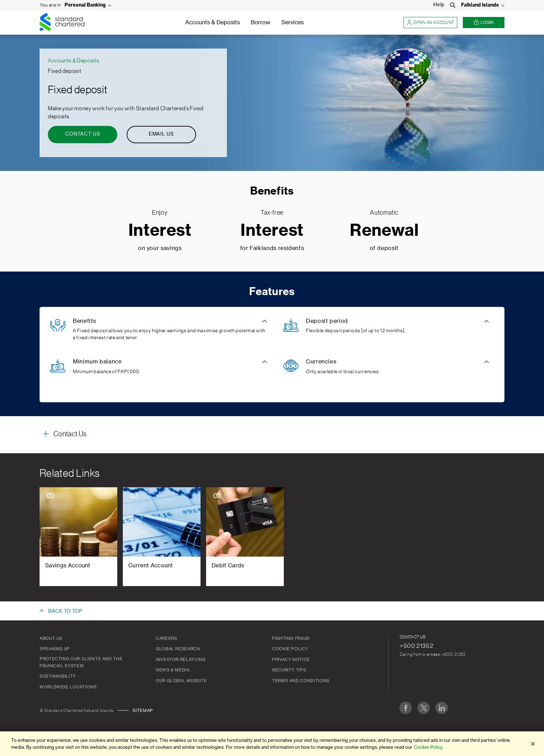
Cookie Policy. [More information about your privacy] (429, 747)
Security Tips (289, 670)
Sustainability (58, 676)
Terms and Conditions (301, 681)
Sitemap (143, 711)
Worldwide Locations (68, 687)
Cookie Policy (290, 649)
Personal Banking (85, 5)
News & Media (173, 670)
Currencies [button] (321, 362)
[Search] (453, 5)
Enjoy (160, 213)
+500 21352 (416, 646)
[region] (272, 744)
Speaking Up (55, 649)
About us (51, 638)
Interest (160, 231)
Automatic (384, 213)
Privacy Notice (291, 660)
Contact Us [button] (70, 434)
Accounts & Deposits (212, 23)
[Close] (533, 744)
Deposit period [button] (327, 321)
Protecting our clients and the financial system (81, 662)
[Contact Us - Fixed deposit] (83, 135)
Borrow (261, 23)
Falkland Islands (480, 5)
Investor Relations (181, 660)
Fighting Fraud (291, 638)
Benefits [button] (84, 321)
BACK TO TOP (65, 611)
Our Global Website (181, 681)
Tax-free (272, 213)
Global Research (178, 649)
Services (292, 23)
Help (439, 5)
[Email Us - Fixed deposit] (161, 135)
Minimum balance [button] (97, 362)
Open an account (430, 23)
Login (484, 23)
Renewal (384, 231)
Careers (166, 638)
